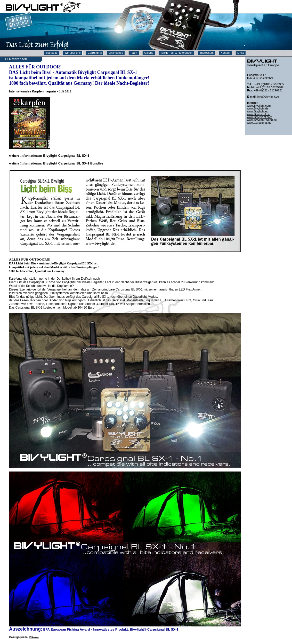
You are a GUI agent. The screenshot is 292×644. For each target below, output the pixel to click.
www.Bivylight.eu (258, 111)
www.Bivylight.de (258, 108)
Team (134, 53)
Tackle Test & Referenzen (177, 53)
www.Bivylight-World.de (262, 120)
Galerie (149, 53)
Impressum (207, 53)
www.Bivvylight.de (258, 114)
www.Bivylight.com (259, 106)
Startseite (51, 53)
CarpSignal (95, 53)
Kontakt (225, 53)
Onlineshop (116, 53)
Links (241, 53)
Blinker (34, 637)
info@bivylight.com (269, 97)
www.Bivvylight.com (260, 117)
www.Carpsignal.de (259, 123)
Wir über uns (72, 53)
